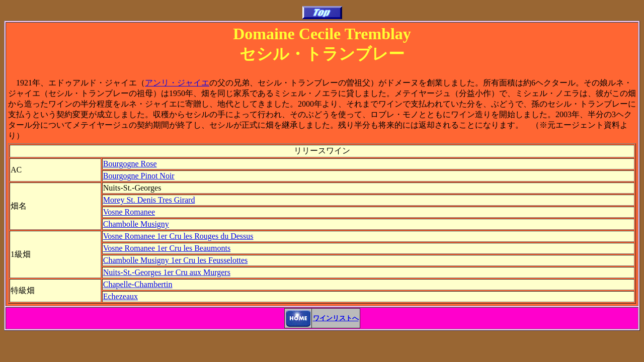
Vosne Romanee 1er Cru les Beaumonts (167, 248)
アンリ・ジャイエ (177, 83)
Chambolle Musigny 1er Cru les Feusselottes (176, 260)
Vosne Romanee (129, 212)
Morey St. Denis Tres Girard (149, 200)
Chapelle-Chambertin (138, 284)
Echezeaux (120, 296)
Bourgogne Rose (130, 164)
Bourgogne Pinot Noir (139, 176)
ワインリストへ (336, 318)
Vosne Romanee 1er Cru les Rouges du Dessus (178, 236)
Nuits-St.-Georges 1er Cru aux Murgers (167, 272)
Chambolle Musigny (136, 224)
